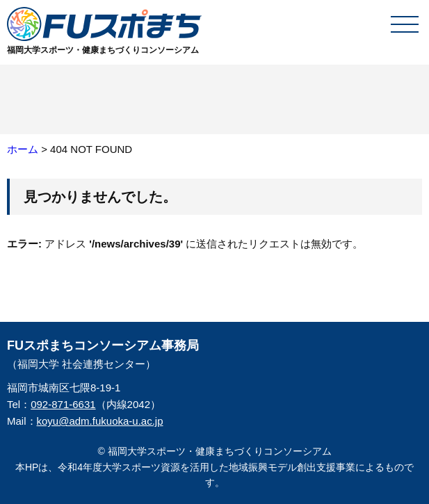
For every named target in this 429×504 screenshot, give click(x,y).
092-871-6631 (63, 404)
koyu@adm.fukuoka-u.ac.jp (100, 421)
